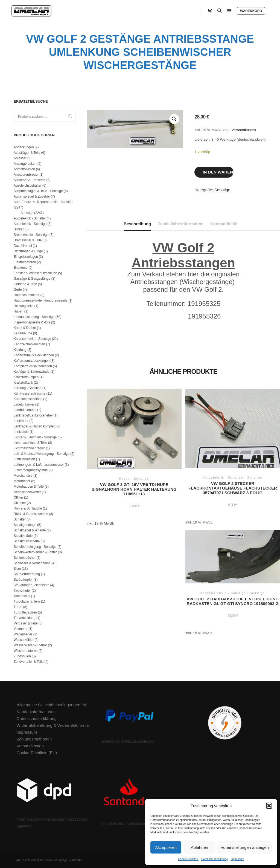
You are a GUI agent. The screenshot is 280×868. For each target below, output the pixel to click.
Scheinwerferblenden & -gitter (35, 552)
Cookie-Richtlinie (188, 859)
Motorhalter (22, 481)
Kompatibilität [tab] (224, 224)
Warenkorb (251, 11)
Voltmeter (21, 629)
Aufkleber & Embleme (30, 180)
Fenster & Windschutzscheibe (35, 273)
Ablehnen (199, 847)
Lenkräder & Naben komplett (35, 426)
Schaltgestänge (25, 525)
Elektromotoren (25, 262)
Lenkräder (21, 421)
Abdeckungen (24, 147)
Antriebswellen (24, 169)
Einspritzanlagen (26, 257)
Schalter (20, 519)
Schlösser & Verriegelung (32, 563)
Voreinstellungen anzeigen (245, 847)
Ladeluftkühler (24, 404)
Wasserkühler (24, 640)
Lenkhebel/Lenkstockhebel (33, 415)
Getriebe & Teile (25, 284)
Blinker (19, 229)
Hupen (18, 311)
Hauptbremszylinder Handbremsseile (41, 300)
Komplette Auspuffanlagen (33, 366)
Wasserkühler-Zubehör (30, 645)
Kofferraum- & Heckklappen (34, 355)
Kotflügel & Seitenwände (32, 372)
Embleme (21, 268)
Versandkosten (243, 130)
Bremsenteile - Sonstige (31, 235)
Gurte (18, 290)
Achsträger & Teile (27, 153)
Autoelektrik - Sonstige (30, 224)
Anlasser (20, 158)
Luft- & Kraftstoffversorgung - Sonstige (42, 454)
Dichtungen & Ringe (28, 251)
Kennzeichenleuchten (29, 344)
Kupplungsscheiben (28, 399)
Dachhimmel (23, 246)
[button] (269, 806)
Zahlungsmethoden (34, 739)
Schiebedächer (25, 558)
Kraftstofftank (23, 383)
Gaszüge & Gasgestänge (32, 279)
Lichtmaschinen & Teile (30, 443)
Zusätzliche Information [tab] (180, 224)
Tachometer (22, 591)
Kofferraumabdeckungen (32, 361)
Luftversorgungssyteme (31, 470)
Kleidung (20, 350)
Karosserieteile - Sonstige (32, 339)
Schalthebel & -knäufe (30, 530)
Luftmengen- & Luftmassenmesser (39, 465)
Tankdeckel (22, 596)
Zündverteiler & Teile (29, 662)
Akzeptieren (166, 847)
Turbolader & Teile (27, 601)
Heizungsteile (24, 306)
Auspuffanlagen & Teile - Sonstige (38, 191)
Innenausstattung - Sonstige (34, 317)
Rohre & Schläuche (28, 508)
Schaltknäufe (23, 536)
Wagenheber (23, 634)
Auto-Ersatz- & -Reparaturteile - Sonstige (43, 202)
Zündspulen (22, 656)
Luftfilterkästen (24, 459)
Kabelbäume (23, 333)
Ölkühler (20, 503)
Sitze (17, 569)
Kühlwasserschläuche (30, 394)
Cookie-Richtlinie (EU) (37, 753)
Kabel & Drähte (25, 328)
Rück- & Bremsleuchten (31, 514)
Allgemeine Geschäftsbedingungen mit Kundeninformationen (52, 708)
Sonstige (222, 190)
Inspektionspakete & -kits (32, 322)
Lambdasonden (25, 410)
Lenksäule (21, 432)
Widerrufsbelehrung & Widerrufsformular (53, 725)
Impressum (237, 859)
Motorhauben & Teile (29, 487)
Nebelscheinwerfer (27, 492)
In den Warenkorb (218, 172)
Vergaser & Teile (26, 623)
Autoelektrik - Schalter (30, 218)
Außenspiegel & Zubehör (32, 196)
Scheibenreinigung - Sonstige (35, 547)
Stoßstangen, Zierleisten (31, 585)
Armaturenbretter (26, 175)
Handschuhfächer (27, 295)
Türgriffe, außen (25, 612)
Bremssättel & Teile (28, 240)
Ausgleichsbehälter (27, 186)
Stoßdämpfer (23, 580)
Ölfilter (18, 497)
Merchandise (23, 476)
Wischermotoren (26, 651)
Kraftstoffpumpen (26, 377)
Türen (18, 607)
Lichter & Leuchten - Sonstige (35, 437)
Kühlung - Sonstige (27, 388)
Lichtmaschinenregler (29, 448)
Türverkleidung (24, 618)
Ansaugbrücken (25, 164)
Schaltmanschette (27, 541)
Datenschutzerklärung (215, 859)
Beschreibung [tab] (137, 224)
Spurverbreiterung (27, 574)
